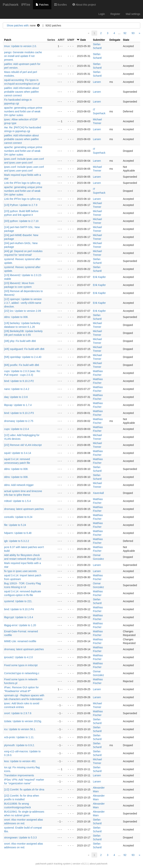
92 (125, 33)
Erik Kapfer (99, 277)
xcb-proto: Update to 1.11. (19, 737)
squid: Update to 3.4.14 (18, 453)
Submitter (99, 40)
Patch (8, 40)
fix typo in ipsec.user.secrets (20, 571)
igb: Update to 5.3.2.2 (17, 541)
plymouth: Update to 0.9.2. (19, 745)
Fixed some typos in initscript (21, 665)
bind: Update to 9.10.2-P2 (19, 381)
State (126, 40)
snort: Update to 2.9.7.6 (18, 713)
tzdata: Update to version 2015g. (23, 721)
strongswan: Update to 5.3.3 (20, 837)
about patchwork (99, 864)
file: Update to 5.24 (15, 525)
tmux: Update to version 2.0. (20, 46)
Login (102, 14)
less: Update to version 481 (20, 761)
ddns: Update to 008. (16, 317)
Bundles (61, 5)
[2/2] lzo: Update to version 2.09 (23, 311)
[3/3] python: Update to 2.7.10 (21, 221)
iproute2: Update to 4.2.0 (18, 657)
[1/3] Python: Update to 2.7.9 (21, 205)
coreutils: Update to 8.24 (18, 517)
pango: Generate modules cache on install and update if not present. (23, 56)
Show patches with (18, 25)
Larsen (97, 82)
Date (83, 40)
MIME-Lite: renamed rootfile (20, 641)
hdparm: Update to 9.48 (18, 533)
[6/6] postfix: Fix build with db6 (22, 365)
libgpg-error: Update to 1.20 (20, 625)
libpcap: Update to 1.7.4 (18, 405)
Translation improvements (19, 775)
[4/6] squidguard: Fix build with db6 (24, 349)
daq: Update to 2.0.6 (16, 397)
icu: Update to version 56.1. (20, 729)
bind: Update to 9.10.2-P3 (19, 413)
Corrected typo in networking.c (22, 673)
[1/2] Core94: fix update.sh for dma (24, 789)
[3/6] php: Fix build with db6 (20, 341)
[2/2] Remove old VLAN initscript (23, 445)
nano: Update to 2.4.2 (17, 389)
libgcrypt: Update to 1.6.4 (19, 617)
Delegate (115, 40)
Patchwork (11, 5)
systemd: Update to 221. (18, 601)
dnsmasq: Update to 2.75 (19, 421)
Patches (42, 5)
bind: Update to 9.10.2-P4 (19, 609)
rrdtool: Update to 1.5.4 (17, 501)
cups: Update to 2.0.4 (16, 429)
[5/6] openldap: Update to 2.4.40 (23, 357)
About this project (84, 5)
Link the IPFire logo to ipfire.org (22, 183)
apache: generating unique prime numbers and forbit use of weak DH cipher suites (23, 111)
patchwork (41, 864)
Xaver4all (98, 493)
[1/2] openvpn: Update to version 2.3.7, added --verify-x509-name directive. (23, 303)
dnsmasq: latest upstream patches (24, 509)
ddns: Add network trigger (19, 485)
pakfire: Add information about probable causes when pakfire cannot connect (21, 92)
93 (133, 33)
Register (115, 14)
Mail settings (133, 14)
